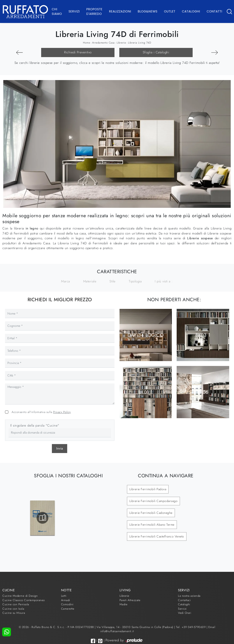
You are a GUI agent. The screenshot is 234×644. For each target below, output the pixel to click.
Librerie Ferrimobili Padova (148, 489)
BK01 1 (146, 392)
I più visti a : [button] (164, 281)
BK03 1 (203, 335)
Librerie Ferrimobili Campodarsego (154, 501)
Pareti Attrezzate (130, 600)
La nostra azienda (189, 596)
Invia (60, 448)
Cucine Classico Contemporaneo (24, 600)
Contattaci (184, 600)
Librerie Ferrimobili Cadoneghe (151, 513)
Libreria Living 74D (140, 43)
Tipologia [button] (135, 281)
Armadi (66, 600)
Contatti (214, 11)
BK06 (203, 392)
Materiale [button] (90, 281)
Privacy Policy (62, 412)
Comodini (67, 604)
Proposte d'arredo (94, 11)
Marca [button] (66, 281)
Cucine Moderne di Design (20, 596)
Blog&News (148, 11)
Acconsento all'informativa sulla (41, 412)
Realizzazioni (120, 11)
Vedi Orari (185, 613)
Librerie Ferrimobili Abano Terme (152, 525)
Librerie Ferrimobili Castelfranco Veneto (157, 536)
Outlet (170, 11)
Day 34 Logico (146, 335)
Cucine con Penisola (16, 604)
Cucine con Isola (13, 609)
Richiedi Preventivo (78, 52)
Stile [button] (113, 281)
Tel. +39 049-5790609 (191, 627)
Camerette (68, 609)
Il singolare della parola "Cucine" (35, 425)
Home (86, 43)
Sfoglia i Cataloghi (156, 52)
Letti (64, 596)
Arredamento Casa (103, 43)
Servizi (74, 11)
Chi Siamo (57, 11)
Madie (124, 604)
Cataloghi (191, 11)
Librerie (121, 43)
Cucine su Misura (14, 613)
